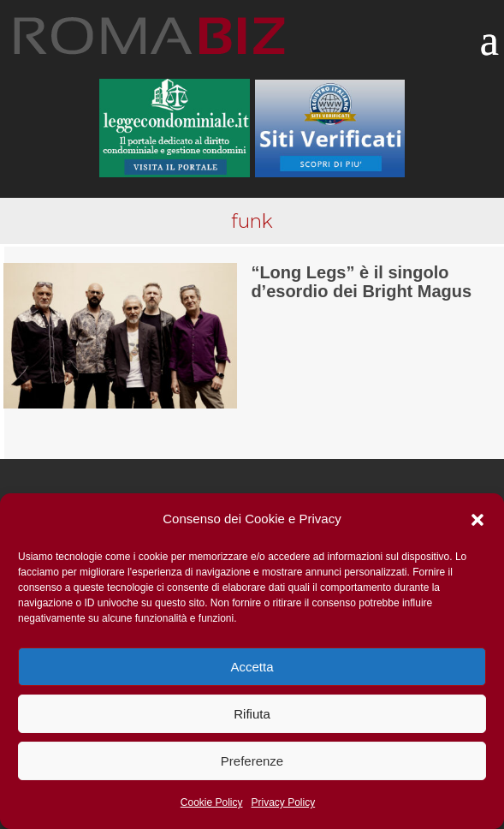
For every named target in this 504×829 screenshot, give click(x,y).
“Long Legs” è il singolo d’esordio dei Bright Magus (361, 282)
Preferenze (252, 761)
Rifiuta (252, 714)
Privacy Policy (284, 802)
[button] (477, 520)
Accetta (252, 667)
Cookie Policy (212, 802)
